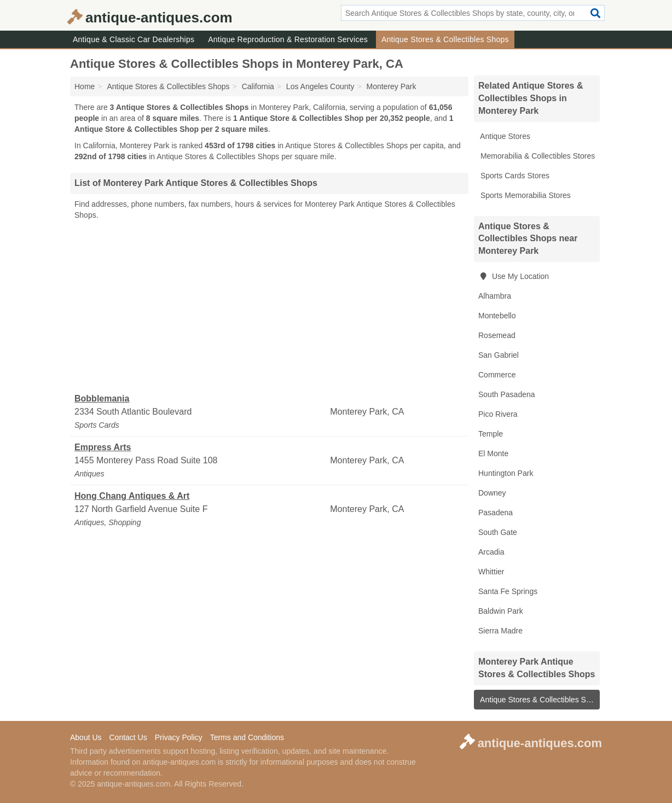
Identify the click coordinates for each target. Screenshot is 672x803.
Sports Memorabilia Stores (525, 195)
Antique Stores (504, 136)
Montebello (497, 316)
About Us (86, 737)
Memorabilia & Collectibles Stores (537, 156)
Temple (491, 434)
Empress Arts (103, 447)
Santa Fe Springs (508, 591)
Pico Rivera (498, 414)
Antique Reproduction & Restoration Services (288, 39)
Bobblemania (102, 398)
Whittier (491, 572)
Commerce (497, 375)
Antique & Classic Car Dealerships (134, 39)
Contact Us (128, 737)
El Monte (493, 453)
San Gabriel (499, 355)
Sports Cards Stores (514, 176)
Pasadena (496, 513)
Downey (492, 493)
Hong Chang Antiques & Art (132, 496)
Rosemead (497, 335)
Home (85, 86)
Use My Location (514, 276)
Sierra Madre (500, 631)
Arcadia (491, 552)
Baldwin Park (501, 611)
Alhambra (495, 296)
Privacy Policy (179, 737)
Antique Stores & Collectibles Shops (445, 39)
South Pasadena (507, 394)
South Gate (498, 532)
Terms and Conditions (247, 737)
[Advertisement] (269, 307)
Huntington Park (506, 473)
